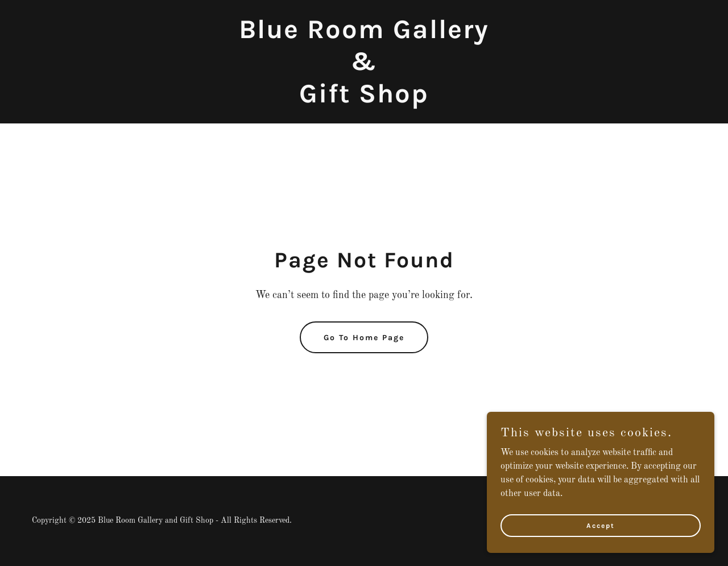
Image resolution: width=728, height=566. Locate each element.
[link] (364, 100)
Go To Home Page (364, 338)
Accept (601, 525)
